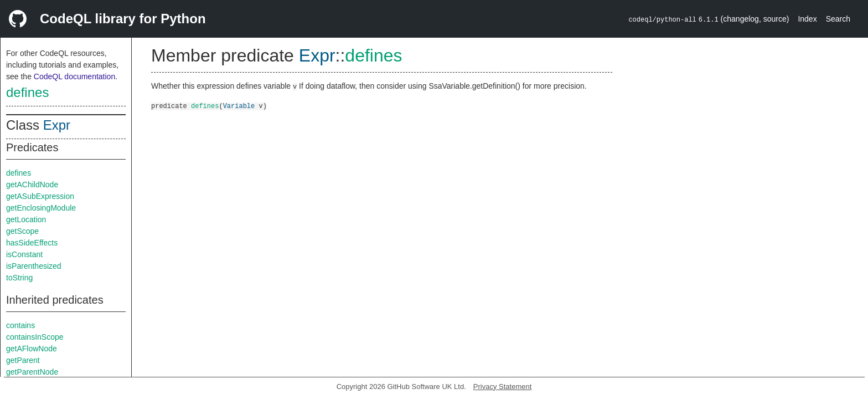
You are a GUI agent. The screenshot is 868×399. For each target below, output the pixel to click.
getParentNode (32, 372)
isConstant (24, 254)
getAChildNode (32, 185)
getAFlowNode (32, 349)
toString (19, 278)
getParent (23, 360)
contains (20, 325)
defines (27, 92)
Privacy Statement (503, 387)
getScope (22, 231)
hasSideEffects (32, 243)
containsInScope (35, 337)
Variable (239, 106)
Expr (57, 125)
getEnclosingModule (41, 208)
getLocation (26, 219)
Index (807, 19)
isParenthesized (34, 266)
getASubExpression (40, 196)
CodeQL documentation (74, 76)
